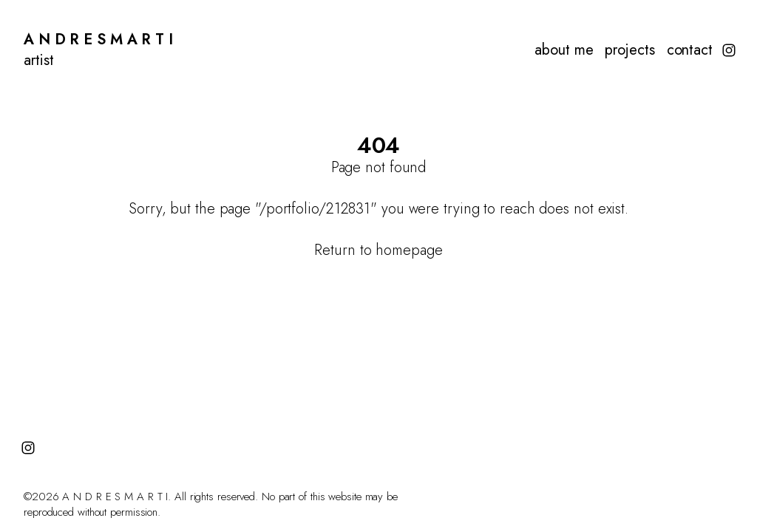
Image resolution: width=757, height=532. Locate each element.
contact (690, 50)
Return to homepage (378, 250)
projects (629, 50)
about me (564, 50)
